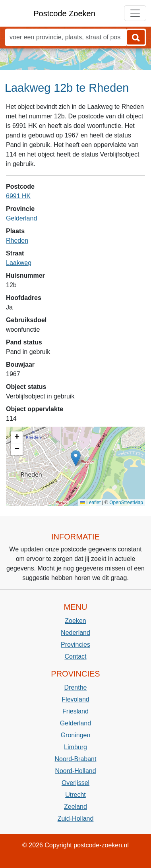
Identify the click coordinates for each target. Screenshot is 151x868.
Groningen (76, 735)
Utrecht (75, 795)
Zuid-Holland (76, 819)
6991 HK (18, 196)
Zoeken (75, 621)
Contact (75, 656)
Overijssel (75, 783)
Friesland (75, 711)
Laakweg (19, 263)
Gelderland (21, 218)
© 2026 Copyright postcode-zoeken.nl (75, 845)
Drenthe (76, 687)
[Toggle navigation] (135, 13)
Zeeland (75, 807)
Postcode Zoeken (64, 14)
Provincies (75, 645)
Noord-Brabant (76, 759)
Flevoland (75, 699)
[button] (76, 458)
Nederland (75, 633)
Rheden (17, 241)
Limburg (75, 747)
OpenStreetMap (126, 503)
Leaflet (90, 503)
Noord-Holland (75, 771)
